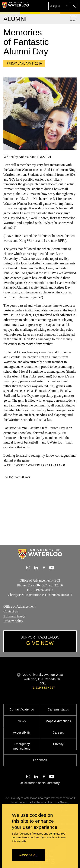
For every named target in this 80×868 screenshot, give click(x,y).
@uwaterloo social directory (40, 783)
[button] (59, 6)
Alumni (26, 477)
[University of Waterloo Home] (15, 6)
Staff (17, 477)
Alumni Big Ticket (25, 376)
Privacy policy (13, 621)
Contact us (11, 611)
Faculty (8, 477)
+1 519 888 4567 (43, 688)
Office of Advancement (19, 606)
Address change (14, 616)
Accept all (28, 855)
